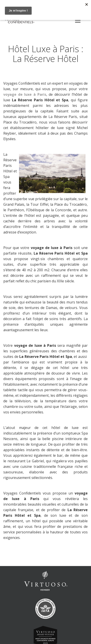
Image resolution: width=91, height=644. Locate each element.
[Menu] (78, 21)
